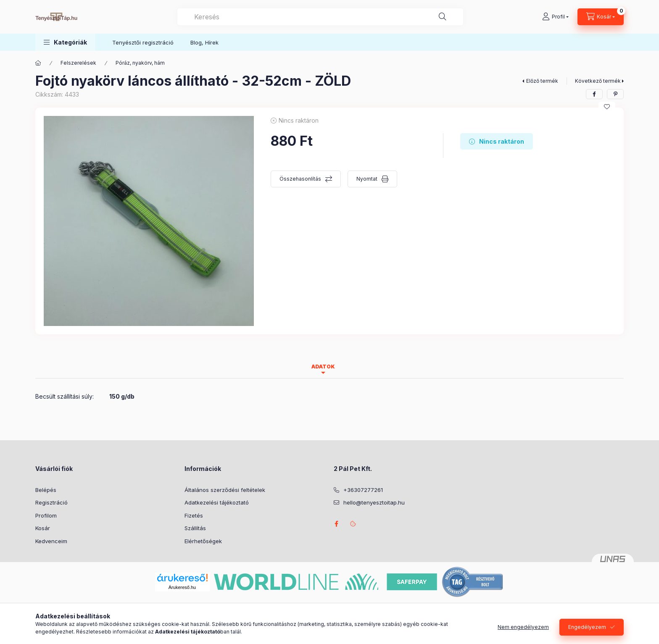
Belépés (46, 490)
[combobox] (320, 17)
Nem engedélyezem (523, 627)
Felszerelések (78, 63)
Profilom (46, 515)
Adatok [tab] (323, 367)
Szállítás (195, 528)
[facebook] (594, 94)
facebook (336, 524)
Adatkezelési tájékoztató (217, 502)
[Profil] (555, 17)
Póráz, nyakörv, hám (140, 63)
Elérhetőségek (203, 541)
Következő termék (598, 81)
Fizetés (194, 515)
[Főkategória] (38, 63)
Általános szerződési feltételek (225, 490)
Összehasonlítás (300, 179)
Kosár (43, 528)
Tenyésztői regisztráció (143, 42)
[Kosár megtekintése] (601, 17)
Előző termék (542, 81)
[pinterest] (615, 94)
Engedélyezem (587, 627)
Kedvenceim (51, 541)
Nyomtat (367, 179)
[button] (65, 42)
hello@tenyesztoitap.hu (374, 502)
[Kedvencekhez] (607, 107)
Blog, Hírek (204, 42)
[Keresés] (443, 17)
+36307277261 (363, 490)
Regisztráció (51, 502)
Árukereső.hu (182, 587)
